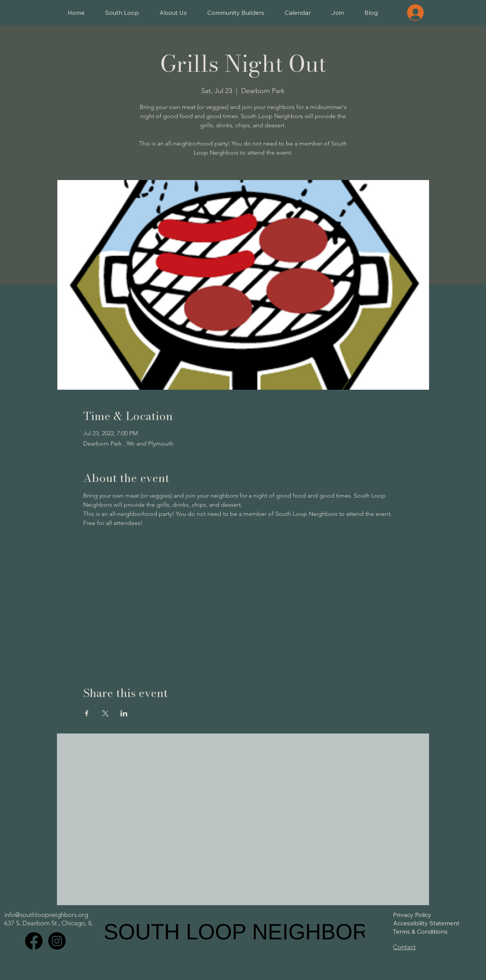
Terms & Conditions (420, 931)
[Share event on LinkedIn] (124, 713)
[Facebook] (34, 941)
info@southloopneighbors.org (46, 915)
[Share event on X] (105, 713)
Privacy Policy (412, 915)
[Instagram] (57, 941)
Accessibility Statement (426, 923)
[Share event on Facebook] (87, 713)
